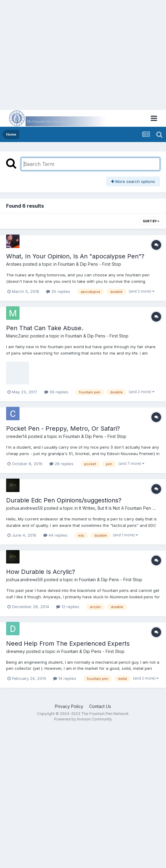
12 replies (68, 607)
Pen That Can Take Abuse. (45, 328)
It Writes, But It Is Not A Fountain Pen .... (117, 508)
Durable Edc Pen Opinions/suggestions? (64, 500)
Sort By (151, 221)
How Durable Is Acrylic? (41, 572)
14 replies (65, 678)
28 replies (61, 464)
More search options (133, 181)
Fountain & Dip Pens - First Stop (90, 264)
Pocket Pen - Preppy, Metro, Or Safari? (63, 429)
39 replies (56, 392)
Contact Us (100, 706)
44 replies (55, 535)
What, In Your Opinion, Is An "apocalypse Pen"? (75, 256)
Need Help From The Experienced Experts (68, 644)
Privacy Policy (69, 706)
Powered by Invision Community (83, 719)
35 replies (58, 291)
